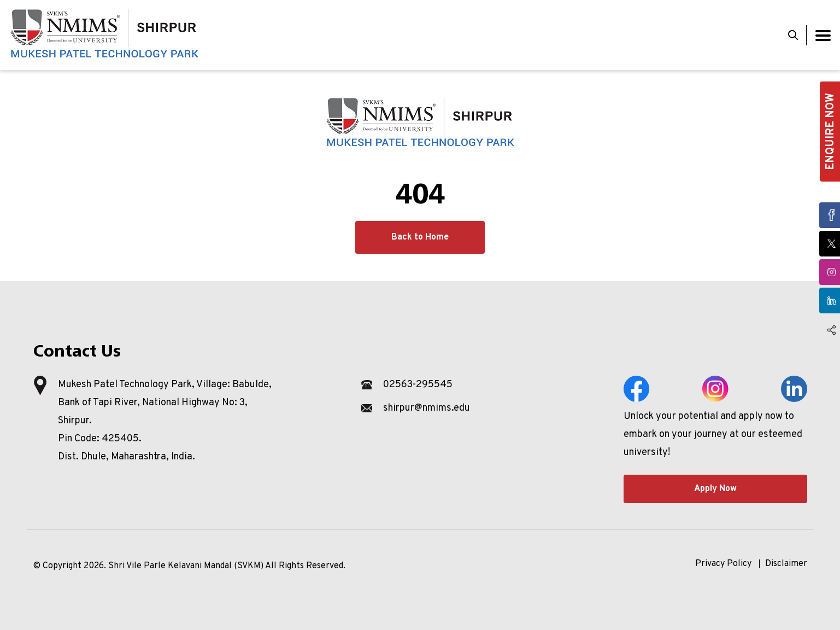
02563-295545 (418, 385)
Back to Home (420, 237)
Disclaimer (786, 564)
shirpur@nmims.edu (427, 408)
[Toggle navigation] (823, 35)
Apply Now (715, 489)
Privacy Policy (723, 564)
